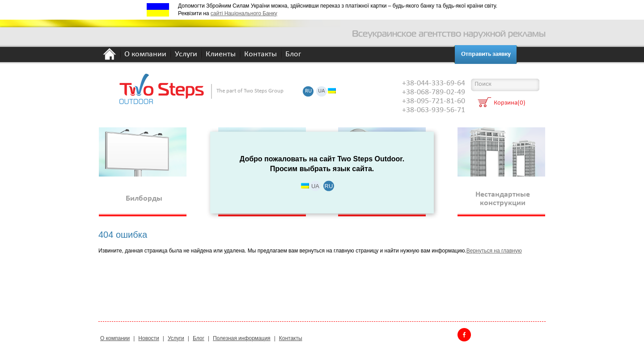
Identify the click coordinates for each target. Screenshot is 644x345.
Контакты (261, 55)
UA (322, 91)
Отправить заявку (486, 54)
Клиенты (221, 55)
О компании (145, 55)
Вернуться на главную (494, 251)
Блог (293, 55)
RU (308, 91)
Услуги (186, 55)
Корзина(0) (510, 103)
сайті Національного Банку (244, 13)
